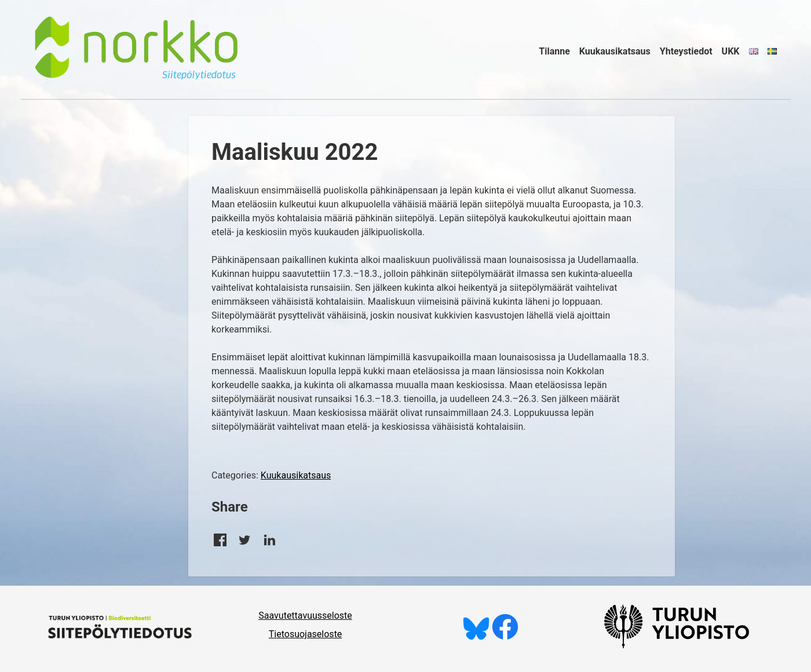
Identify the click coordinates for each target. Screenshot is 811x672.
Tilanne (554, 51)
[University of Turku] (677, 645)
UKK (731, 51)
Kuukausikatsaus (615, 51)
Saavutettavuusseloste (305, 616)
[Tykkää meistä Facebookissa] (505, 637)
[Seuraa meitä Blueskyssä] (476, 637)
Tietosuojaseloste (306, 634)
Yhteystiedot (686, 51)
